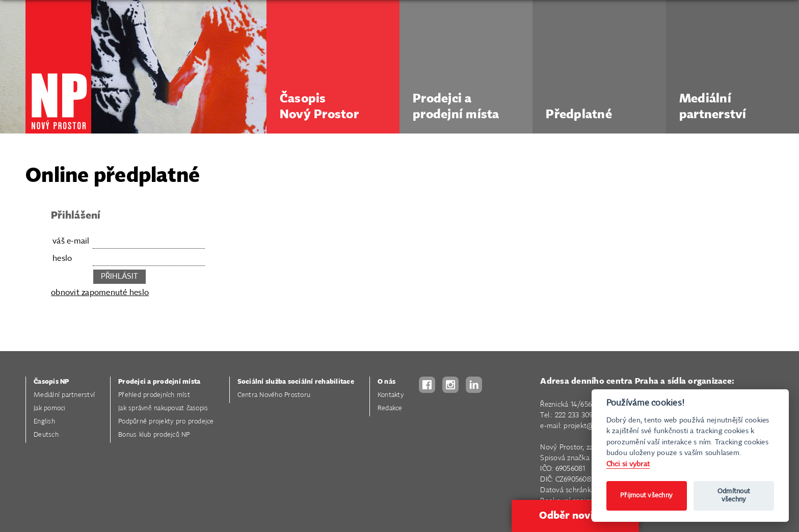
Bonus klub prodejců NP (154, 435)
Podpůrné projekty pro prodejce (166, 422)
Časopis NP (51, 382)
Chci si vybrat (628, 464)
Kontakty (391, 395)
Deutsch (46, 435)
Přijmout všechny (646, 496)
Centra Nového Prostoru (274, 395)
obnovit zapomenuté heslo (100, 293)
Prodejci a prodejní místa (159, 382)
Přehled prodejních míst (154, 395)
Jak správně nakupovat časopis (163, 408)
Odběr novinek (575, 516)
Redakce (390, 408)
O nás (387, 382)
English (44, 422)
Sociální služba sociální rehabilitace (296, 382)
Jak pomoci (50, 408)
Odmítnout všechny (734, 496)
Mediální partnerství (64, 395)
